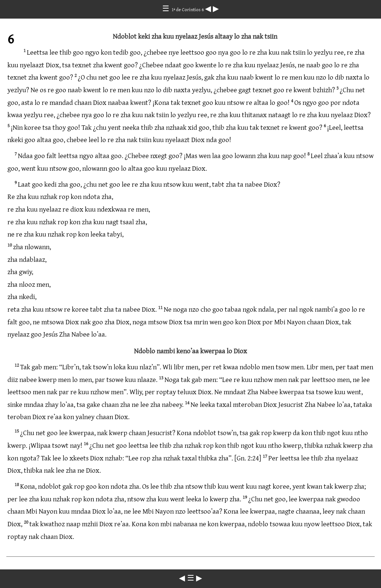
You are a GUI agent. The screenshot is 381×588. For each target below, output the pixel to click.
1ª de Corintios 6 (188, 9)
